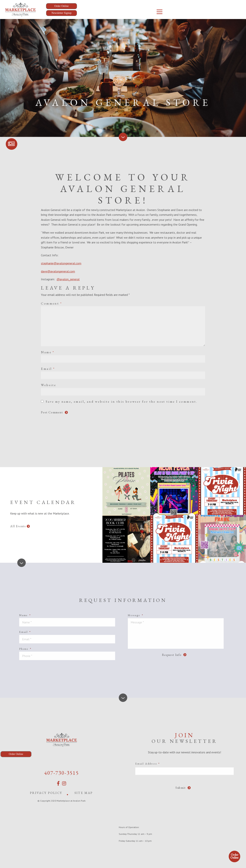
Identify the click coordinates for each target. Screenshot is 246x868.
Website (49, 385)
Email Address (148, 764)
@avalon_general (68, 279)
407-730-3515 (61, 773)
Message (135, 615)
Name (48, 352)
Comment (51, 303)
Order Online (234, 856)
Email (48, 369)
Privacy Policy (46, 793)
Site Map (84, 793)
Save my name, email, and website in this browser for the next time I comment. (122, 401)
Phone (25, 649)
